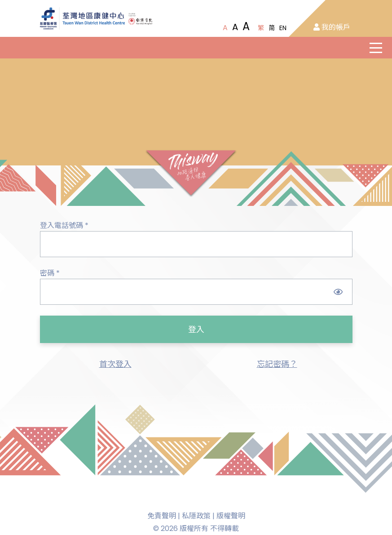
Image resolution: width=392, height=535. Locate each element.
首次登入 (115, 364)
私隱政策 (196, 516)
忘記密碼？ (277, 364)
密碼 (50, 273)
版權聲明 (231, 516)
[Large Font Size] (235, 27)
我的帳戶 (332, 27)
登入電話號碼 (64, 225)
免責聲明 (162, 516)
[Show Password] (338, 292)
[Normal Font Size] (225, 28)
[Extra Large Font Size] (246, 27)
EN (283, 28)
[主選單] (376, 48)
